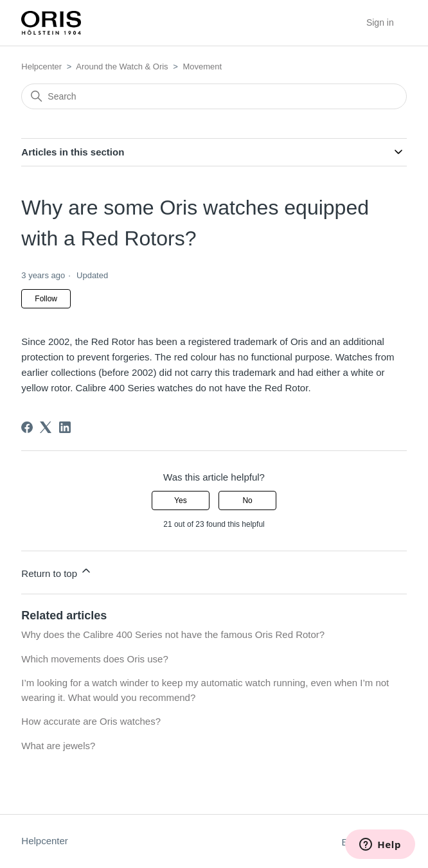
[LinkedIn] (65, 427)
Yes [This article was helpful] (181, 500)
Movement (202, 66)
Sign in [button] (380, 22)
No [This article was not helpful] (247, 500)
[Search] (214, 96)
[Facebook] (27, 427)
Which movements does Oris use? (94, 659)
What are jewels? (58, 746)
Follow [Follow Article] (46, 299)
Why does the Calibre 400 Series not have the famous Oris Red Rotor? (173, 634)
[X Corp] (46, 427)
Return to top (57, 571)
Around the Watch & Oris (122, 66)
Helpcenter (41, 66)
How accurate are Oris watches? (91, 721)
